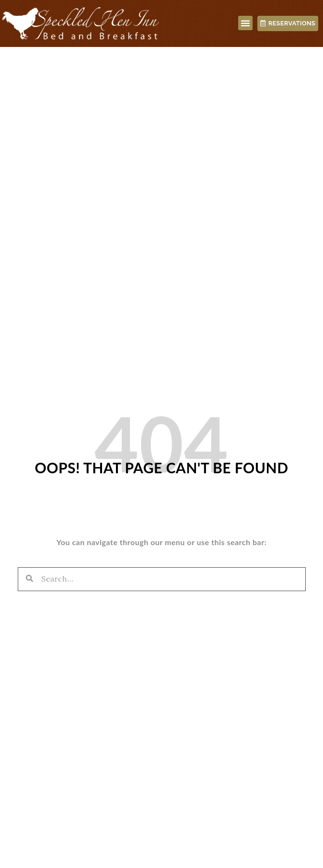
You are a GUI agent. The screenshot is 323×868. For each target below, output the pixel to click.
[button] (246, 23)
